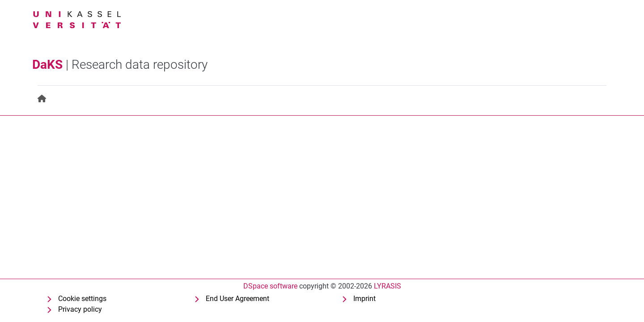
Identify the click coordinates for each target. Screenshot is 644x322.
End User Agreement (237, 299)
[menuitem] (42, 99)
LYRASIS (388, 286)
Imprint (364, 299)
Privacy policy (80, 309)
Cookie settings (82, 299)
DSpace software (270, 286)
